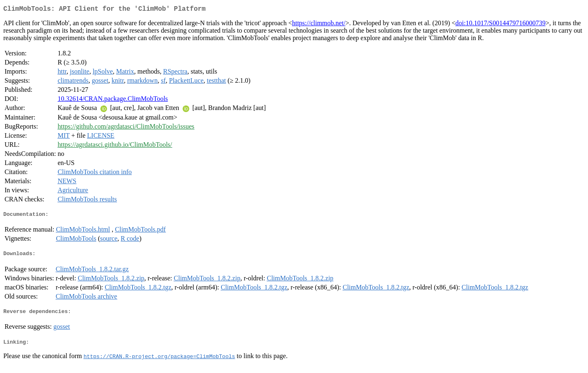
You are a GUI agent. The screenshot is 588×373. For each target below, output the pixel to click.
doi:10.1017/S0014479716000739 (500, 25)
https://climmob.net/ (319, 25)
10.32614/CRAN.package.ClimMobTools (113, 100)
